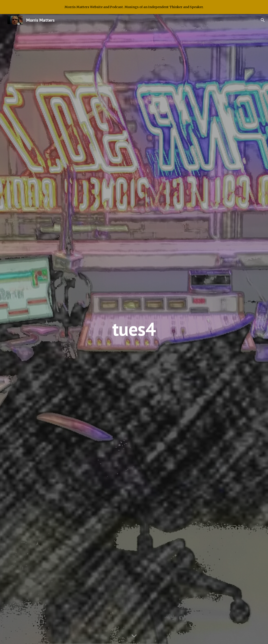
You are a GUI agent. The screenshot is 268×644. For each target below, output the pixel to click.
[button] (263, 20)
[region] (134, 7)
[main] (134, 329)
